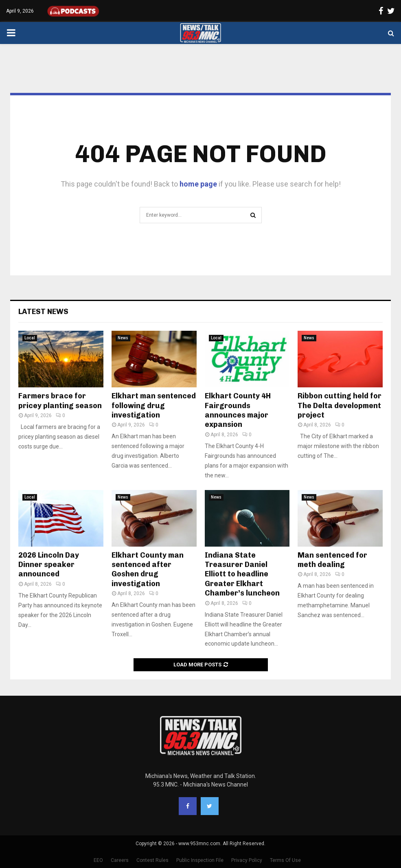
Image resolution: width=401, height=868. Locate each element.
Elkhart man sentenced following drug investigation (154, 405)
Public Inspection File (200, 860)
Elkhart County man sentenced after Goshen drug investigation (148, 569)
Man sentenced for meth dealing (332, 560)
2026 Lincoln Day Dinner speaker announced (49, 565)
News (123, 338)
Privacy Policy (247, 860)
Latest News (43, 312)
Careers (120, 860)
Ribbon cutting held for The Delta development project (340, 405)
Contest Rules (152, 860)
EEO (98, 860)
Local (30, 338)
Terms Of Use (285, 860)
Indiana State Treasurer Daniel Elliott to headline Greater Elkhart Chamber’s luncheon (242, 574)
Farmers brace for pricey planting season (60, 401)
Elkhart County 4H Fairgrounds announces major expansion (238, 410)
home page (198, 184)
